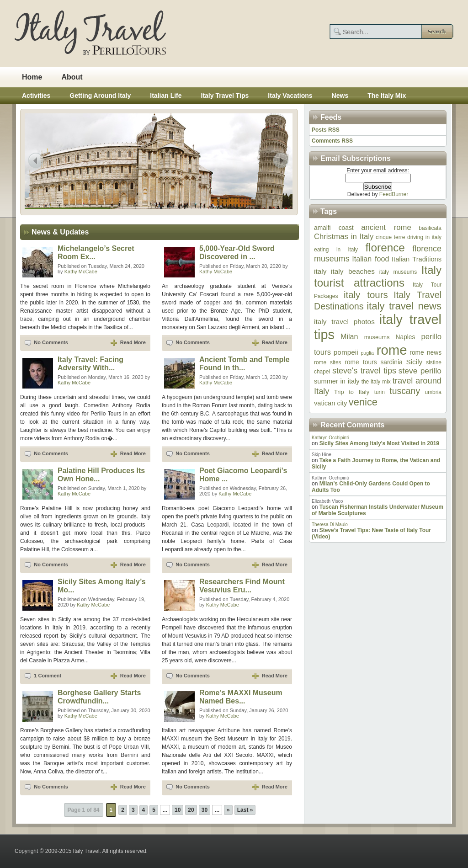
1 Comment (48, 676)
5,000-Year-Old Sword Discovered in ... (237, 253)
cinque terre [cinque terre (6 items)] (390, 237)
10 (178, 810)
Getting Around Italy (100, 96)
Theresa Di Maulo (330, 525)
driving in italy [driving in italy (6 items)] (424, 237)
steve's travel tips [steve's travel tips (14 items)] (364, 371)
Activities (36, 96)
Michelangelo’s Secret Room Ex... (96, 253)
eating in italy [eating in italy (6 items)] (336, 250)
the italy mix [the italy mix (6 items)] (376, 382)
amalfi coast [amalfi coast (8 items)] (334, 228)
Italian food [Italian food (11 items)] (370, 259)
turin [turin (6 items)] (380, 392)
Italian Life (166, 96)
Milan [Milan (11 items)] (349, 336)
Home (32, 77)
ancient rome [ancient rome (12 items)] (386, 227)
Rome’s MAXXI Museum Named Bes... (241, 697)
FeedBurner (394, 194)
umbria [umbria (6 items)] (433, 392)
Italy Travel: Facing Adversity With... (90, 364)
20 (191, 810)
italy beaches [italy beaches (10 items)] (353, 271)
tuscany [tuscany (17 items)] (405, 391)
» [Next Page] (228, 810)
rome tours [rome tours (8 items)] (361, 362)
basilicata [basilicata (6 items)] (430, 228)
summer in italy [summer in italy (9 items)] (337, 381)
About (72, 77)
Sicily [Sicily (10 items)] (414, 362)
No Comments (51, 342)
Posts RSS (326, 130)
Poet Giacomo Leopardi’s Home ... (243, 475)
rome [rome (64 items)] (392, 350)
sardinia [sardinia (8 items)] (391, 362)
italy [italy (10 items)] (320, 271)
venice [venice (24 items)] (363, 402)
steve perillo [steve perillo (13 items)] (420, 371)
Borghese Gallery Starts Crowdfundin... (99, 697)
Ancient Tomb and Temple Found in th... (245, 364)
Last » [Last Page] (245, 810)
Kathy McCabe (81, 272)
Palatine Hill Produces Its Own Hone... (101, 475)
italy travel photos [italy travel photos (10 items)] (344, 322)
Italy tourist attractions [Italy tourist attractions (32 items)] (378, 276)
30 (205, 810)
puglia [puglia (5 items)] (367, 353)
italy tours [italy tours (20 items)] (366, 295)
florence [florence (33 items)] (385, 248)
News (340, 96)
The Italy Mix (387, 96)
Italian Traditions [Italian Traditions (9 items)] (417, 259)
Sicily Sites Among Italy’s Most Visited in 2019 (379, 443)
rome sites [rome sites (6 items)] (328, 362)
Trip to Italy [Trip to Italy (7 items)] (352, 392)
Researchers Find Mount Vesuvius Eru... (242, 586)
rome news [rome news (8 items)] (425, 353)
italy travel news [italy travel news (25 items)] (404, 306)
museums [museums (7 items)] (377, 337)
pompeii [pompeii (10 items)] (346, 352)
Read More (133, 342)
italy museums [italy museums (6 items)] (398, 272)
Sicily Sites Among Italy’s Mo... (102, 586)
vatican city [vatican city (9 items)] (330, 403)
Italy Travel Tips (225, 96)
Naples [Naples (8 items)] (406, 337)
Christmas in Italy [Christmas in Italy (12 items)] (344, 237)
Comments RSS (332, 141)
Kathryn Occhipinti (330, 438)
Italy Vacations (290, 96)
